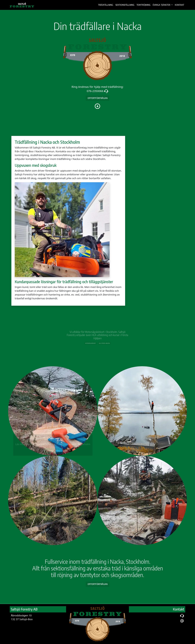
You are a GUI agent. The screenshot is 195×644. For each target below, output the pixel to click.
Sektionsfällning (125, 5)
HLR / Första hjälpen (102, 342)
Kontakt (179, 5)
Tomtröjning (143, 5)
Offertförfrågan (98, 584)
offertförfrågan (98, 98)
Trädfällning (106, 5)
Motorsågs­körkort (93, 342)
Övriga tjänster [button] (162, 5)
